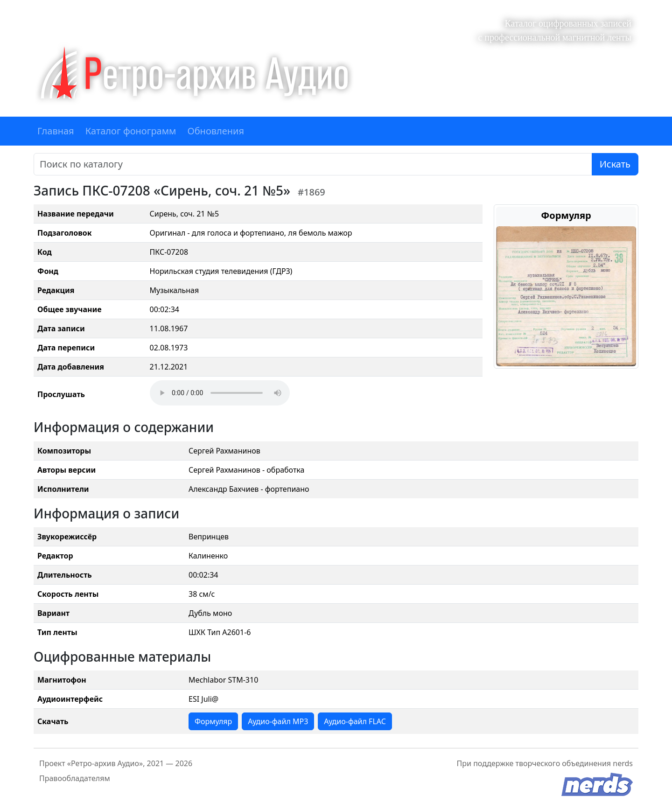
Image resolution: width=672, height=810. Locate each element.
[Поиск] (313, 164)
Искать (615, 164)
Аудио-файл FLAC (355, 721)
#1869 (311, 192)
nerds (623, 763)
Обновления (216, 131)
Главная (56, 131)
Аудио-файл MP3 (278, 721)
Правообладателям (75, 778)
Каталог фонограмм (131, 131)
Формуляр (213, 721)
